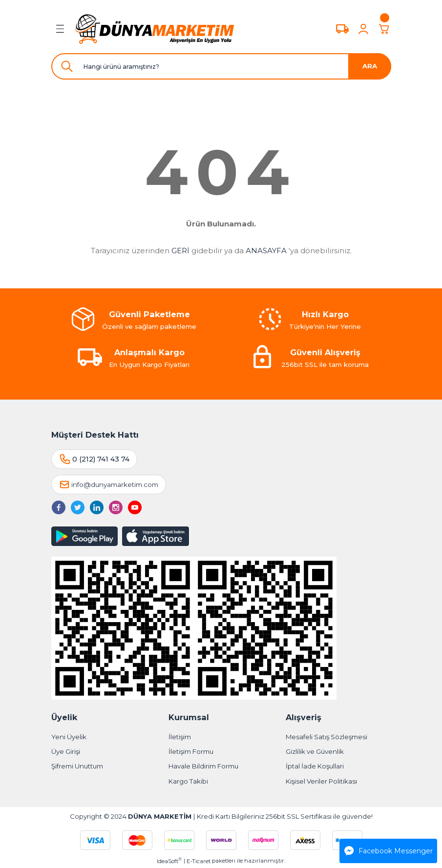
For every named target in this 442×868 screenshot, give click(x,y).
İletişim (180, 737)
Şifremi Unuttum (77, 766)
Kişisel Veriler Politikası (321, 781)
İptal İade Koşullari (315, 766)
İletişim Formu (191, 751)
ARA (370, 66)
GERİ (180, 251)
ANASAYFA (266, 251)
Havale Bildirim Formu (203, 766)
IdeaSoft (169, 861)
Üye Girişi (66, 751)
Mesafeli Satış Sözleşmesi (326, 737)
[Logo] (155, 29)
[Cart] (384, 29)
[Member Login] (363, 29)
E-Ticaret (199, 861)
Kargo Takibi (188, 781)
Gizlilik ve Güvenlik (315, 751)
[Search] (221, 66)
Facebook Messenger (389, 851)
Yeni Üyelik (69, 737)
